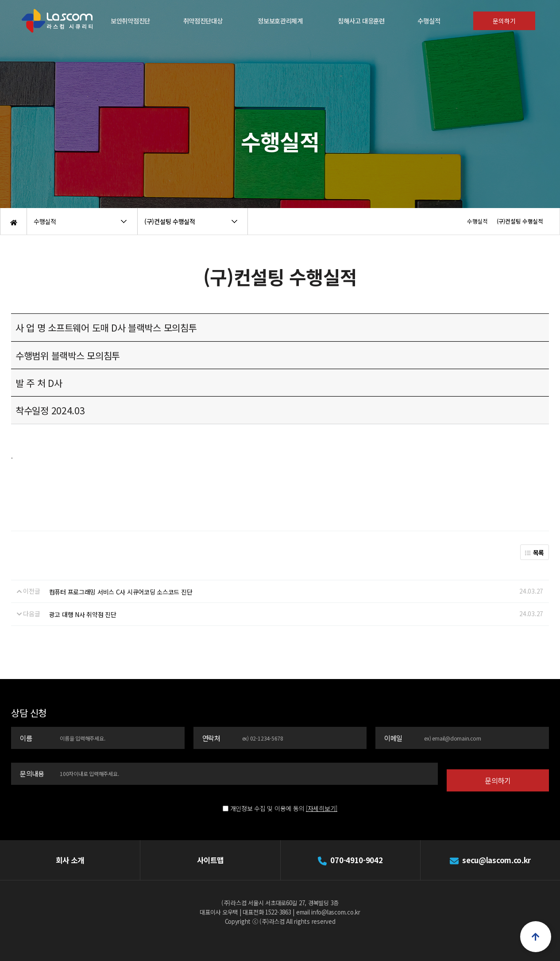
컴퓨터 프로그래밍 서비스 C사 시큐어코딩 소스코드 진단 (121, 592)
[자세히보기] (322, 795)
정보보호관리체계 (280, 21)
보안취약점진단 (130, 21)
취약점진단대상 (203, 21)
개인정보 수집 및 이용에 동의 (267, 795)
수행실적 (429, 21)
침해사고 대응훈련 (361, 21)
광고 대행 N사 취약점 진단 (83, 614)
